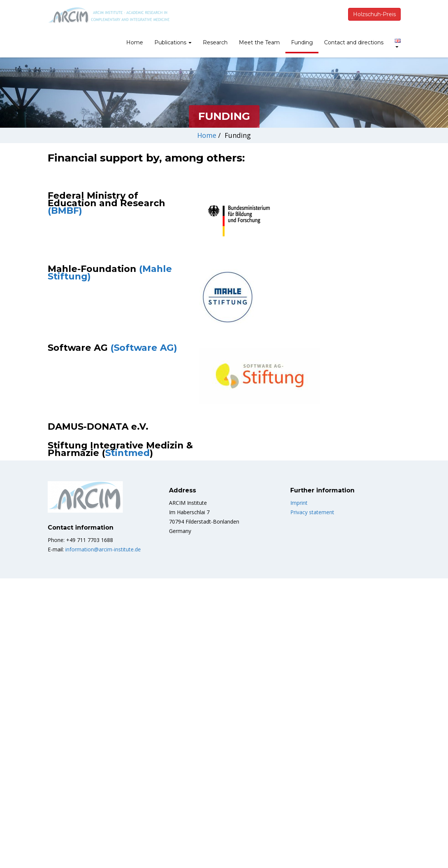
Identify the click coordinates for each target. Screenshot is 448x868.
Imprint (299, 647)
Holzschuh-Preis (374, 14)
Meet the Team (259, 42)
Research (215, 42)
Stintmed (127, 597)
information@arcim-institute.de (103, 694)
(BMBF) (65, 211)
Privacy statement (312, 657)
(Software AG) (144, 492)
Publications (173, 42)
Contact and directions (354, 42)
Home (135, 42)
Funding (302, 42)
